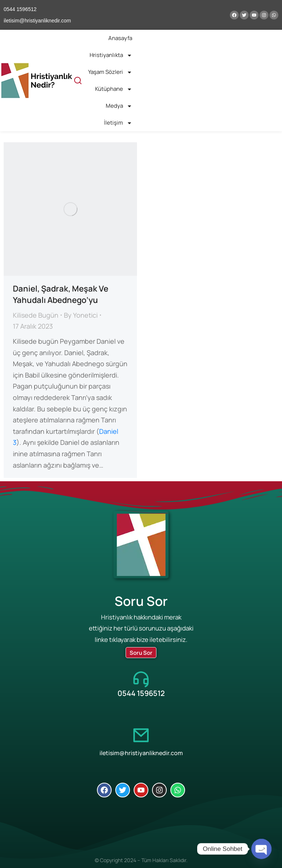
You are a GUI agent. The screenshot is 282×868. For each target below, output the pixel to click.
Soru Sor (141, 653)
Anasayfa (120, 38)
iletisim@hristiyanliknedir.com (141, 753)
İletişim (118, 123)
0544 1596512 (141, 693)
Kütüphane (114, 89)
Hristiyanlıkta (111, 55)
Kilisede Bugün (36, 315)
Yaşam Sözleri (110, 72)
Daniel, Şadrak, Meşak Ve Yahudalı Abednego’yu (61, 294)
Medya (119, 106)
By (81, 315)
